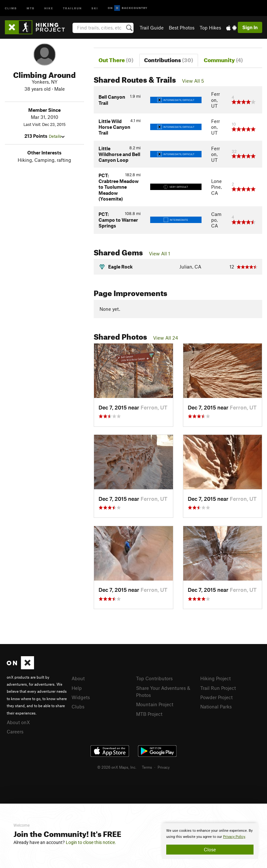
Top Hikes (210, 28)
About (78, 678)
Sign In (250, 27)
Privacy (164, 767)
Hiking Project (215, 678)
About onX (18, 722)
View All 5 (193, 81)
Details (57, 136)
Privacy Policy (234, 837)
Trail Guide (152, 28)
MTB (31, 8)
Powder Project (216, 697)
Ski (95, 8)
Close (210, 849)
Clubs (78, 707)
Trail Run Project (218, 688)
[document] (210, 841)
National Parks (216, 707)
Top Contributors (154, 678)
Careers (15, 732)
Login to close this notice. (91, 842)
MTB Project (149, 714)
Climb (11, 8)
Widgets (81, 697)
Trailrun (72, 8)
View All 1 (159, 253)
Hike (49, 8)
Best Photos (182, 28)
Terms (147, 767)
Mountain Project (155, 704)
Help (77, 688)
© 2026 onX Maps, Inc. (117, 767)
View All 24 (166, 338)
